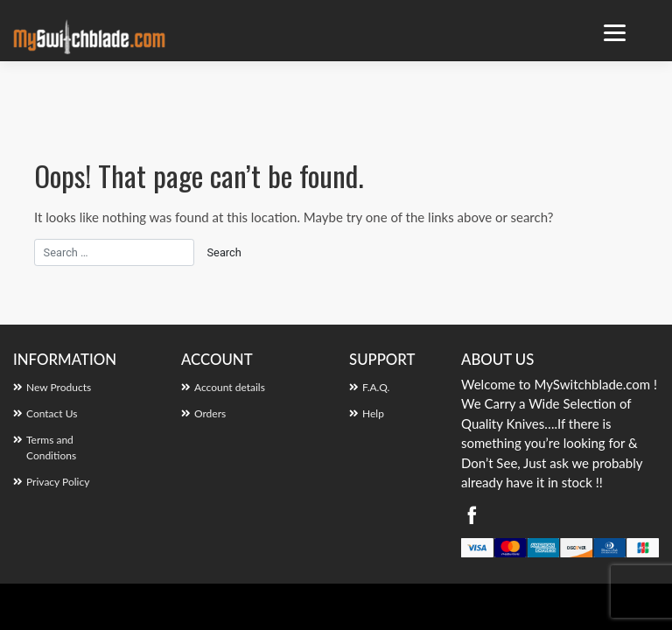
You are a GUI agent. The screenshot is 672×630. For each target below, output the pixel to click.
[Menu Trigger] (615, 33)
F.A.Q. (376, 387)
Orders (210, 413)
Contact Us (52, 413)
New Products (59, 387)
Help (373, 413)
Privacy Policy (58, 482)
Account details (230, 387)
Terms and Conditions (51, 448)
